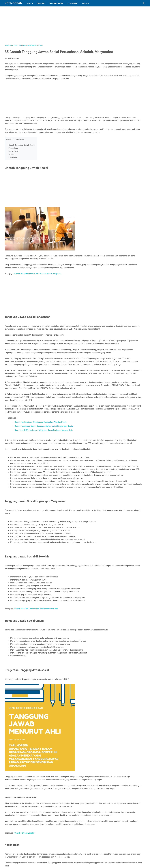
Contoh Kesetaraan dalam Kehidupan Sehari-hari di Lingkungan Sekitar (44, 426)
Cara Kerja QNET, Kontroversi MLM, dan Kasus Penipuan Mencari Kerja (44, 430)
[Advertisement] (63, 26)
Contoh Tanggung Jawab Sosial (22, 145)
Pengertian (13, 157)
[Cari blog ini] (144, 3)
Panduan (41, 3)
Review (30, 3)
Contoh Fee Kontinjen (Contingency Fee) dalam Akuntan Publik (40, 422)
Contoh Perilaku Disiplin (24, 833)
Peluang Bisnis (56, 3)
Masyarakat (13, 151)
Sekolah (12, 154)
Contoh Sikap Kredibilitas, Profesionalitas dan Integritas (37, 274)
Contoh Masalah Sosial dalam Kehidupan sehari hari (36, 609)
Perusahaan (13, 148)
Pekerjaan (73, 3)
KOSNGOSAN (13, 3)
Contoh (85, 3)
